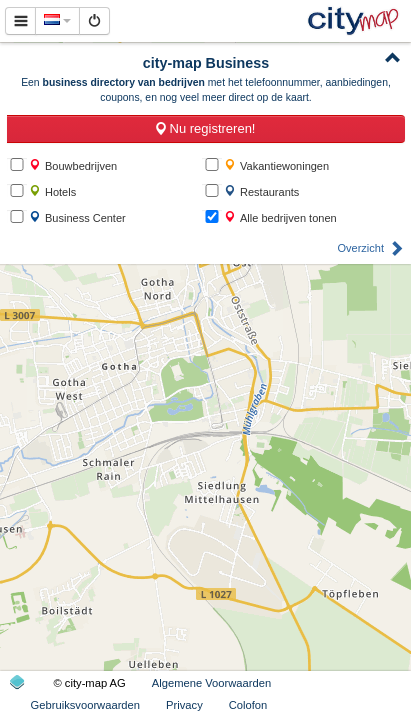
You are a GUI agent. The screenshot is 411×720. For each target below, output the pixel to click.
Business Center (77, 217)
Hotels (52, 191)
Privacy (184, 705)
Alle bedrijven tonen (280, 217)
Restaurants (261, 191)
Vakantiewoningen (276, 165)
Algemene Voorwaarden (211, 683)
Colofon (248, 705)
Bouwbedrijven (73, 165)
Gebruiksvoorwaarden (85, 705)
